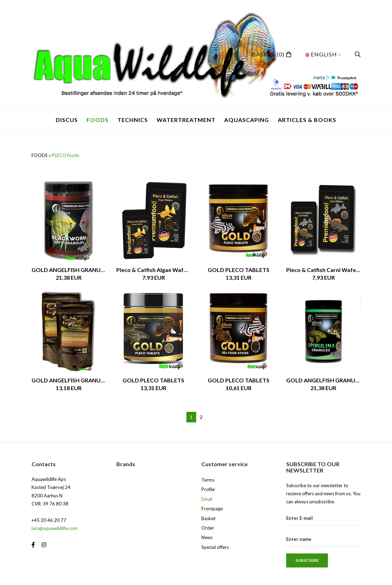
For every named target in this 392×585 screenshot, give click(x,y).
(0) (268, 54)
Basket (208, 518)
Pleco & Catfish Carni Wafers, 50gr (324, 270)
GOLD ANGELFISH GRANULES (69, 270)
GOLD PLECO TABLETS (239, 270)
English (323, 54)
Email (207, 499)
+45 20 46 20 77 (49, 520)
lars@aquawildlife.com (54, 528)
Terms (208, 480)
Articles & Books (307, 120)
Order (208, 528)
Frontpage (212, 509)
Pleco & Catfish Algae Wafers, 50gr (154, 270)
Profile (208, 489)
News (207, 537)
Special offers (215, 547)
